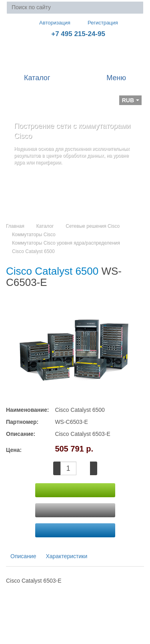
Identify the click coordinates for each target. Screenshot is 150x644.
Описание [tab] (23, 556)
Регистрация (97, 23)
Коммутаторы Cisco (34, 235)
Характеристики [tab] (66, 556)
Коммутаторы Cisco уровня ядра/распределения (66, 243)
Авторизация (51, 22)
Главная (15, 226)
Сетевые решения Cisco (93, 226)
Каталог (45, 226)
